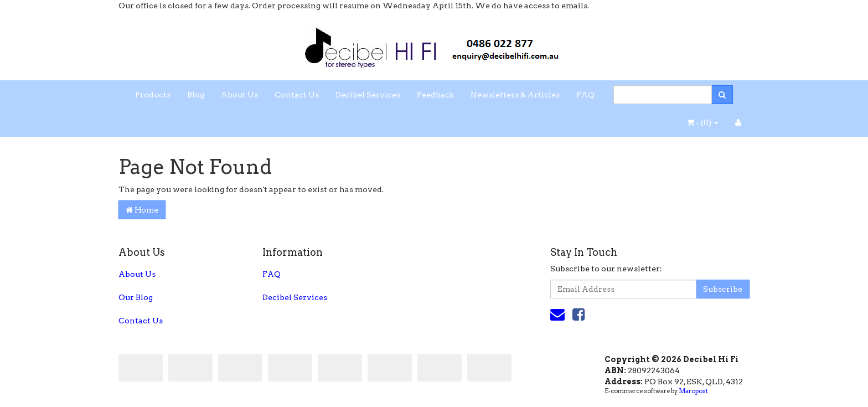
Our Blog (136, 297)
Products (153, 95)
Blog (196, 95)
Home (142, 210)
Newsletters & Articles (515, 95)
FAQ (585, 95)
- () (703, 122)
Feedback (435, 95)
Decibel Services (368, 95)
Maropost (693, 391)
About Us (239, 95)
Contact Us (297, 95)
